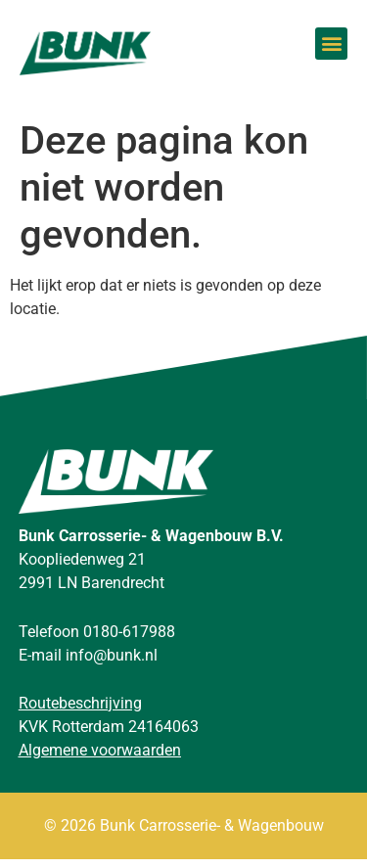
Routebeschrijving (80, 712)
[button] (331, 44)
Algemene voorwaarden (100, 759)
